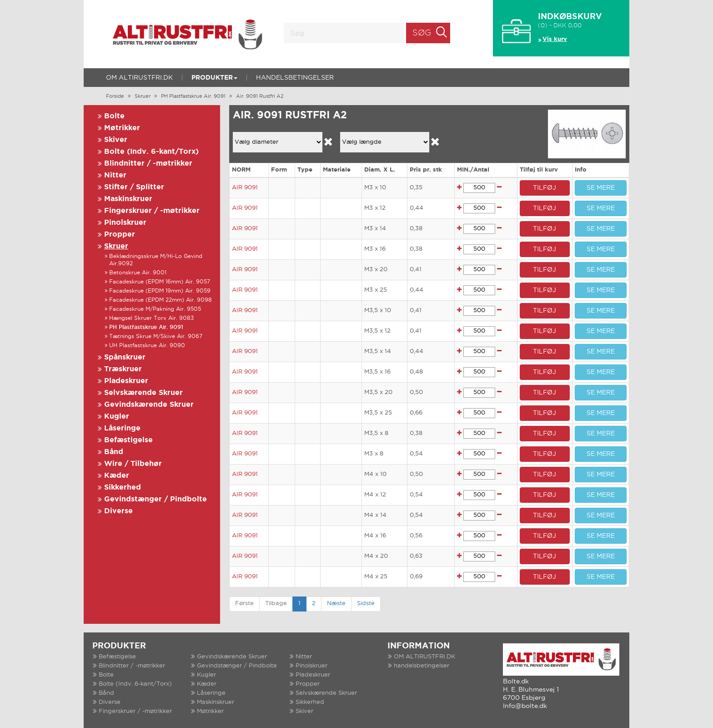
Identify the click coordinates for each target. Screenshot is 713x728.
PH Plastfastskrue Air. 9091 (193, 96)
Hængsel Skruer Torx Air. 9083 (151, 318)
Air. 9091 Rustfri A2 (260, 96)
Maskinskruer (128, 199)
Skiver (116, 140)
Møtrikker (122, 128)
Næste (336, 604)
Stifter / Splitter (134, 187)
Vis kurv (555, 39)
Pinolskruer (125, 223)
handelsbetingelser (295, 78)
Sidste (366, 604)
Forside (115, 96)
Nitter (115, 175)
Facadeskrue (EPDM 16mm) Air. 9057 (160, 282)
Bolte (114, 116)
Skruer (143, 96)
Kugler (117, 417)
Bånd (114, 452)
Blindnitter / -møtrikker (148, 164)
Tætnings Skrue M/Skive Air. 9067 (156, 336)
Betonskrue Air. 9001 (138, 273)
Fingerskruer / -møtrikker (152, 211)
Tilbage (276, 604)
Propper (120, 235)
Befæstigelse (128, 440)
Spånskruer (125, 357)
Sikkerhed (123, 488)
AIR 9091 (245, 188)
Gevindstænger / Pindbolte (156, 499)
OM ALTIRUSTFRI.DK (139, 78)
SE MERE (601, 188)
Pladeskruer (126, 381)
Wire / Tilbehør (133, 464)
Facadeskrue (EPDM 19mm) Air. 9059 (160, 291)
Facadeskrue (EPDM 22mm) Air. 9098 (161, 300)
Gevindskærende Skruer (149, 405)
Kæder (117, 476)
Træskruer (123, 369)
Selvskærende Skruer (143, 393)
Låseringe (122, 428)
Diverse (118, 511)
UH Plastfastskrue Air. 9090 (147, 346)
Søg (422, 33)
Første (244, 604)
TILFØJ (545, 188)
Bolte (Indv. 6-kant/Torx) (151, 152)
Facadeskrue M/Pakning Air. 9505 (155, 309)
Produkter (214, 78)
